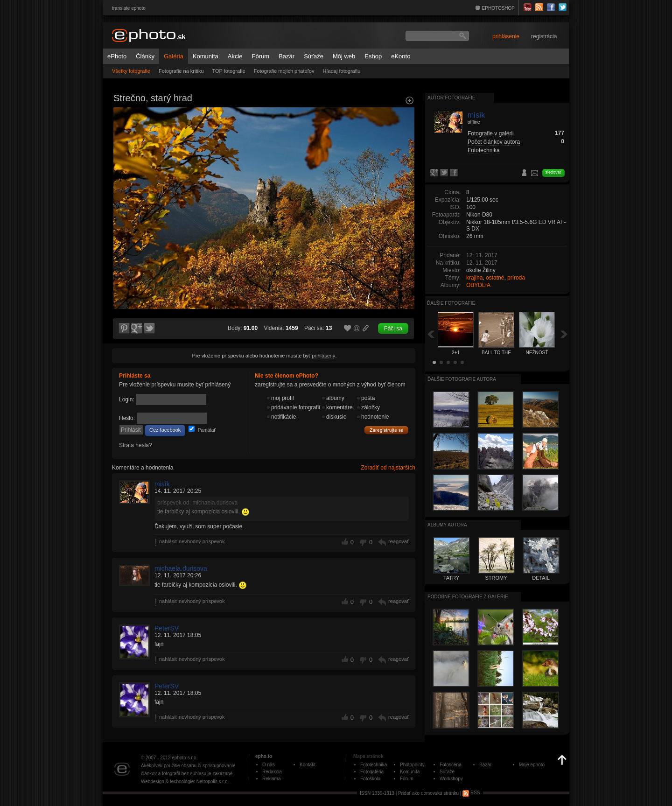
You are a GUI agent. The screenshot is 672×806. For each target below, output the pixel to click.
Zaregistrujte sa (386, 430)
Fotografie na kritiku (181, 71)
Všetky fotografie (131, 71)
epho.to (264, 756)
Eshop (373, 56)
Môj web (344, 56)
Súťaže (314, 56)
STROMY (496, 578)
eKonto (401, 56)
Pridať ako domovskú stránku (428, 793)
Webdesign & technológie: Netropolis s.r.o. (185, 781)
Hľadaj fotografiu (341, 71)
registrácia (544, 36)
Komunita (206, 56)
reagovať (399, 541)
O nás (269, 765)
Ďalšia (564, 334)
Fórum (261, 56)
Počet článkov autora (494, 142)
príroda (516, 278)
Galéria (174, 56)
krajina (474, 278)
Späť (431, 334)
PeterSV (167, 628)
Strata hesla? (136, 445)
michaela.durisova (181, 568)
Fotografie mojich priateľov (284, 71)
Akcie (235, 56)
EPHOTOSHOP (498, 8)
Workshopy (451, 779)
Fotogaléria (372, 772)
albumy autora (447, 525)
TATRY (451, 578)
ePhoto (117, 56)
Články (145, 56)
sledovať (553, 172)
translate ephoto (129, 8)
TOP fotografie (229, 71)
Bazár (287, 56)
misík (162, 484)
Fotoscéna (451, 765)
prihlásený (323, 356)
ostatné (495, 278)
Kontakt (308, 765)
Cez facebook (165, 430)
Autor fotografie (451, 98)
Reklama (271, 779)
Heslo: (127, 418)
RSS (471, 793)
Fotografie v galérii (491, 133)
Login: (127, 399)
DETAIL (541, 578)
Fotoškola (370, 779)
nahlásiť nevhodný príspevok (192, 541)
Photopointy (412, 765)
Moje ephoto (532, 765)
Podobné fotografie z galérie (468, 597)
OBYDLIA (478, 285)
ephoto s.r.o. (185, 758)
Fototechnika (484, 150)
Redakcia (272, 772)
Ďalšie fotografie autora (462, 379)
